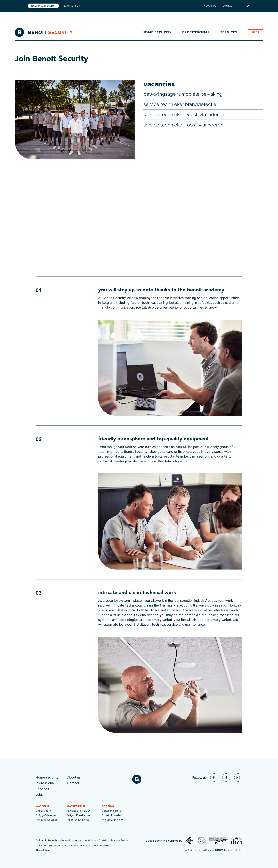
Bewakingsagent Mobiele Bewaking (183, 94)
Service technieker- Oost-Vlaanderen (183, 125)
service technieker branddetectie (180, 104)
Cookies (104, 840)
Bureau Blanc (204, 850)
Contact (228, 6)
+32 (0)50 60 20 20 (78, 820)
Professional (196, 32)
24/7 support (74, 6)
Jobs (255, 32)
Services (229, 32)
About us (210, 6)
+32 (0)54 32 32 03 (113, 820)
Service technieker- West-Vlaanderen (184, 115)
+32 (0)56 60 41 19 (47, 820)
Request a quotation (43, 6)
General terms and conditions (78, 840)
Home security (157, 32)
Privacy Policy (119, 840)
